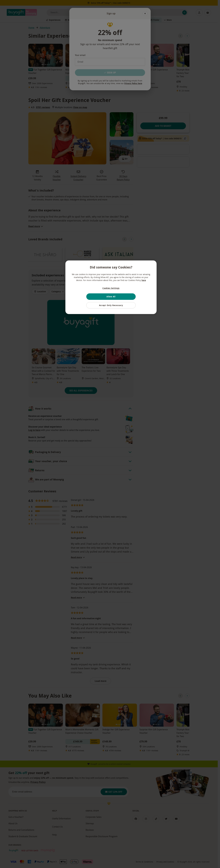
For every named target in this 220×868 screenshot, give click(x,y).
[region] (111, 287)
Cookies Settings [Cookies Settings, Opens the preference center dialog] (111, 288)
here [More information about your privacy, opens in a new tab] (144, 280)
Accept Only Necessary (111, 305)
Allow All (111, 297)
